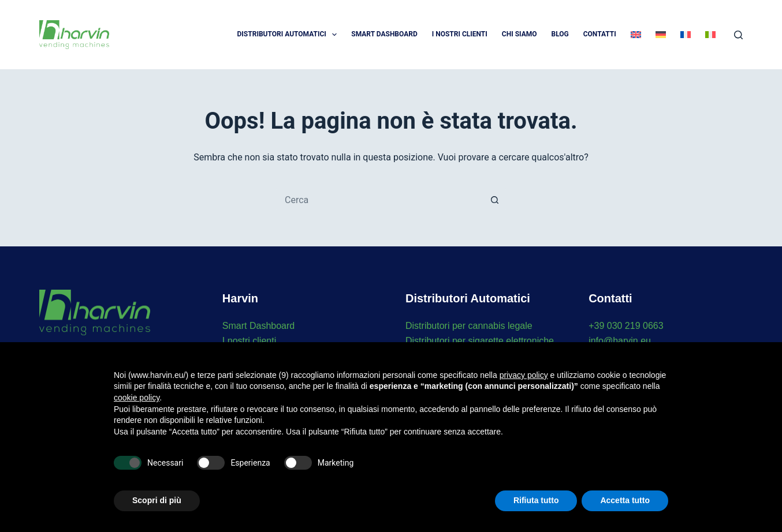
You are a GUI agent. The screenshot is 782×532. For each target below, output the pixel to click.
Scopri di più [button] (157, 500)
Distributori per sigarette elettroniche (480, 341)
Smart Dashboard (384, 34)
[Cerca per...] (379, 200)
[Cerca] (738, 35)
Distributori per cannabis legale (469, 326)
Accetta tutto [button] (625, 500)
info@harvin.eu (620, 341)
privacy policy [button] (524, 375)
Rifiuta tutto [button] (536, 500)
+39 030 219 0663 (626, 326)
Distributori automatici (290, 35)
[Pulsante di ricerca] (495, 200)
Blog (560, 34)
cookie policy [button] (137, 398)
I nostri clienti (249, 341)
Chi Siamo (520, 34)
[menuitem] (636, 35)
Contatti (600, 34)
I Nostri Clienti (460, 34)
